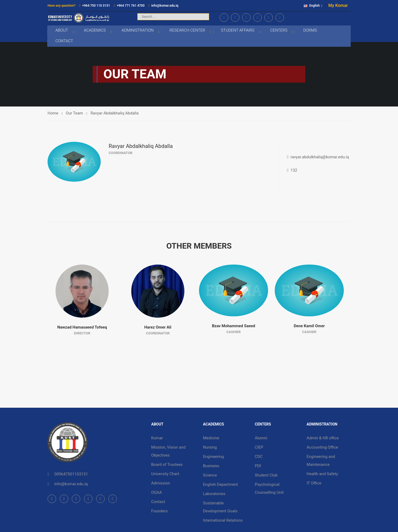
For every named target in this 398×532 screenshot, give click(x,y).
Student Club (266, 476)
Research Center (187, 31)
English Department (220, 485)
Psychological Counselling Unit (269, 489)
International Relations (223, 521)
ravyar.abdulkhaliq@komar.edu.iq (320, 158)
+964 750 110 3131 (96, 6)
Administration (138, 31)
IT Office (314, 484)
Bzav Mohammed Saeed (234, 326)
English (312, 6)
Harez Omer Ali (158, 328)
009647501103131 (71, 475)
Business (211, 466)
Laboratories (214, 494)
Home (53, 114)
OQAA (156, 493)
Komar (157, 439)
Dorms (310, 31)
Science (210, 476)
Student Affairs (238, 31)
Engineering (213, 457)
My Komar (338, 5)
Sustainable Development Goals (220, 508)
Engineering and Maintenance (321, 461)
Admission (161, 484)
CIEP (259, 448)
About (62, 31)
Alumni (261, 439)
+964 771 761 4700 (131, 6)
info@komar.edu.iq (165, 6)
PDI (258, 466)
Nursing (210, 448)
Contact (64, 41)
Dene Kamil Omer (309, 326)
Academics (95, 31)
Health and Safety (322, 474)
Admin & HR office (323, 439)
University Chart (165, 474)
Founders (159, 512)
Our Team (75, 114)
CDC (259, 457)
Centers (279, 31)
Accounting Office (322, 448)
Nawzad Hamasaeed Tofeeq (82, 328)
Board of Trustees (167, 465)
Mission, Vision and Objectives (168, 452)
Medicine (211, 439)
